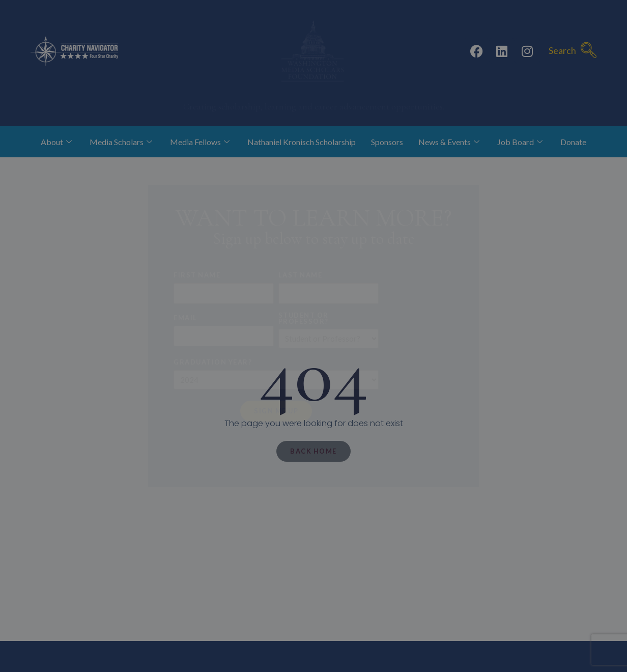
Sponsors (387, 142)
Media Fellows (201, 142)
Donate (573, 142)
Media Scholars (122, 142)
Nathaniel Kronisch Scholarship (302, 142)
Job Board (521, 142)
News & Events (450, 142)
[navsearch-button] (589, 51)
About (58, 142)
